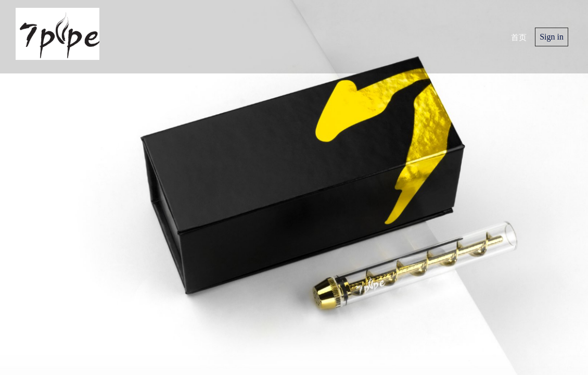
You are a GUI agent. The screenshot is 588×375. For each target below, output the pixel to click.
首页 (519, 36)
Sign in (552, 37)
